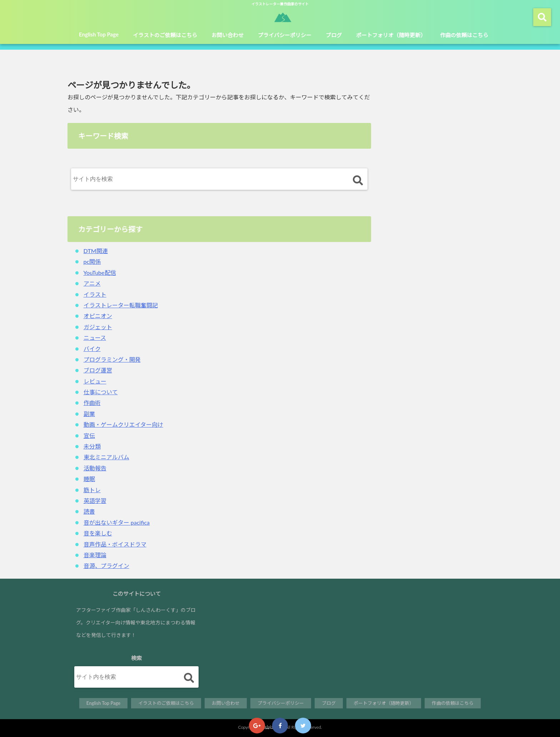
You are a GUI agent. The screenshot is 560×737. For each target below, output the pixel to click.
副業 (89, 414)
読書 (89, 511)
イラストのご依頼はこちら (165, 35)
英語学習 (95, 501)
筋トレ (92, 490)
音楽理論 (95, 555)
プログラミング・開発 (112, 359)
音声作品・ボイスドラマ (115, 544)
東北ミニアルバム (106, 457)
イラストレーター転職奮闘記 (121, 305)
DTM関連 (96, 251)
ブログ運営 (98, 370)
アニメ (92, 283)
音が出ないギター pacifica (117, 522)
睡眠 (89, 479)
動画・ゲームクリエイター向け (123, 424)
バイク (92, 349)
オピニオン (98, 316)
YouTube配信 (100, 273)
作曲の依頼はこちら (464, 35)
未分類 (92, 446)
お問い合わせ (227, 35)
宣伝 (89, 436)
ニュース (95, 338)
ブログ (334, 35)
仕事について (101, 392)
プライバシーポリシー (285, 35)
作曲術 (92, 403)
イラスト (95, 294)
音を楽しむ (98, 533)
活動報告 (95, 468)
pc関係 (92, 261)
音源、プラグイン (106, 566)
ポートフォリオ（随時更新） (391, 35)
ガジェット (98, 327)
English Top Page (99, 34)
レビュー (95, 381)
